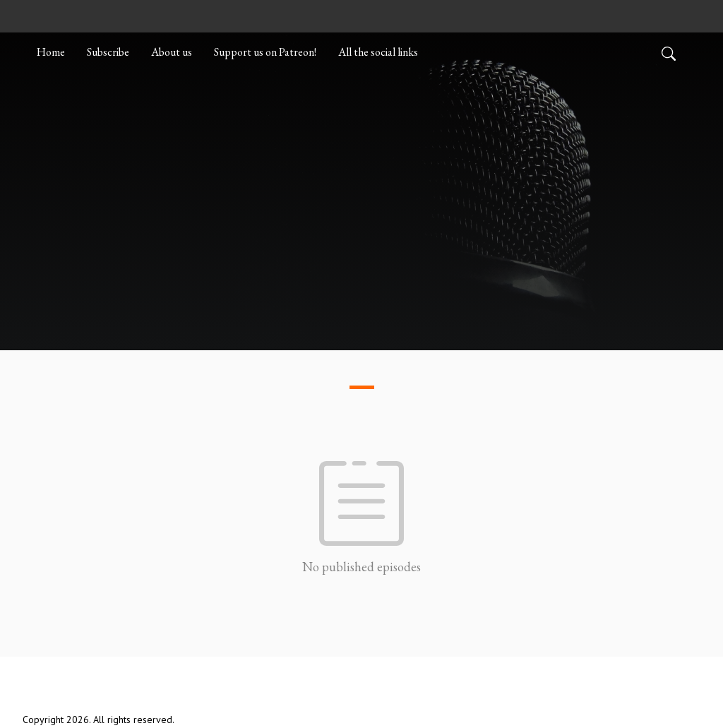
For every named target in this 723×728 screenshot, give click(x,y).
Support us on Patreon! (265, 52)
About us (172, 52)
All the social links (378, 52)
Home (51, 52)
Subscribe (108, 52)
